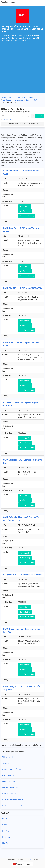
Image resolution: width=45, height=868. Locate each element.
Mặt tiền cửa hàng (27, 216)
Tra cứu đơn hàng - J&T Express (21, 97)
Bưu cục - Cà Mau (33, 100)
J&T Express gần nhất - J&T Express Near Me (22, 124)
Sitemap (31, 860)
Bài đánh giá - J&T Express (13, 100)
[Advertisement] (22, 70)
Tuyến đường (25, 211)
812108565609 (8, 119)
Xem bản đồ (25, 206)
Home (3, 97)
